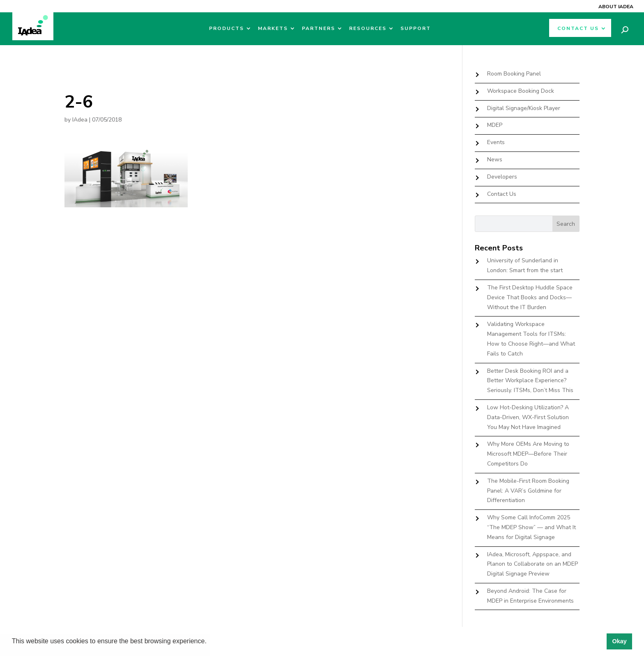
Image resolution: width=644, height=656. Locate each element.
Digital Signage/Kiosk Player (524, 108)
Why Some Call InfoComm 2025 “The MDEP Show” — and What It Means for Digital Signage (531, 527)
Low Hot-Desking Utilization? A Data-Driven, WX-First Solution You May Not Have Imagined (528, 417)
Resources (368, 29)
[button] (209, 642)
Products (227, 29)
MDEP (495, 125)
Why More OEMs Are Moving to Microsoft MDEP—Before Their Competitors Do (528, 454)
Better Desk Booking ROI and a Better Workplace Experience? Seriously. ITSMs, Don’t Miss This (530, 381)
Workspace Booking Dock (521, 91)
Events (496, 142)
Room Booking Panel (514, 74)
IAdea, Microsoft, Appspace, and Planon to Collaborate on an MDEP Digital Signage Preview (532, 564)
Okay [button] (619, 641)
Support (416, 29)
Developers (502, 177)
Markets (273, 29)
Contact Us (578, 29)
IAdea (80, 120)
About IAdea (616, 7)
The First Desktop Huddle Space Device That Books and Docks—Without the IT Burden (530, 297)
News (495, 159)
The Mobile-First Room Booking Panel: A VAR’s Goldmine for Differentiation (528, 491)
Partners (319, 29)
